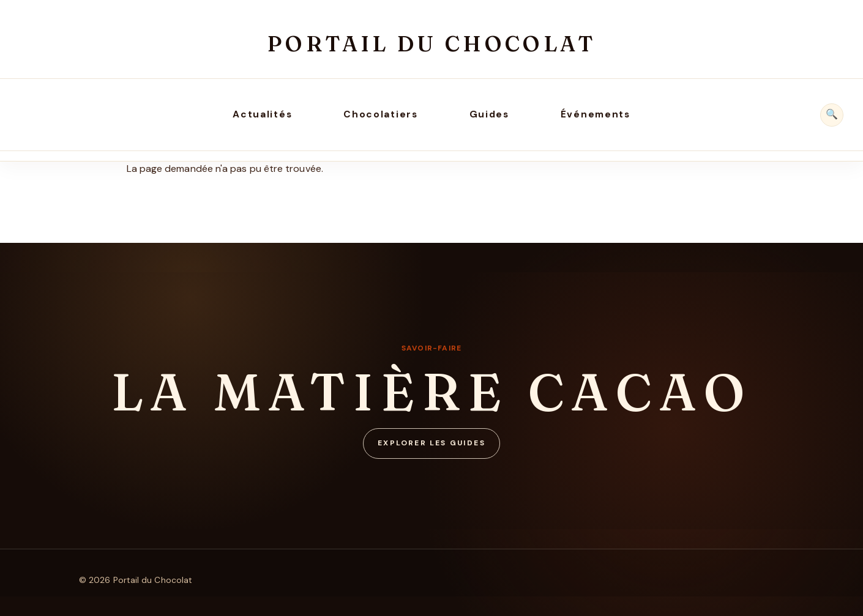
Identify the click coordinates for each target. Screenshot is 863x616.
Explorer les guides (432, 443)
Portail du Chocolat (432, 44)
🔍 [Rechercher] (832, 114)
